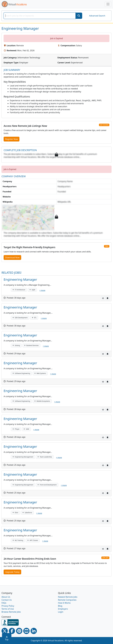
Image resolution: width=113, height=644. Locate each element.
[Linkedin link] (34, 631)
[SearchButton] (79, 16)
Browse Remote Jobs (11, 612)
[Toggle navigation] (108, 4)
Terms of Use (8, 609)
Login (61, 612)
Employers (63, 609)
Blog (60, 606)
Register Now (12, 139)
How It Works (64, 603)
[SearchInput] (40, 16)
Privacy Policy (8, 606)
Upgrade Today (12, 572)
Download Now (12, 258)
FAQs (4, 603)
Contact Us (7, 600)
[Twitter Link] (5, 631)
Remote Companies (67, 600)
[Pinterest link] (19, 631)
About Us (6, 597)
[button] (103, 298)
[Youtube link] (26, 631)
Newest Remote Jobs (68, 597)
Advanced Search (97, 16)
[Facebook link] (12, 631)
